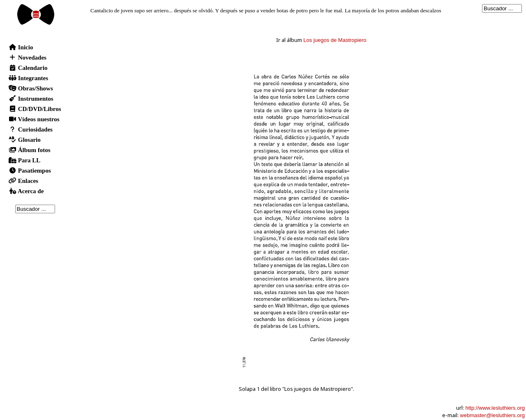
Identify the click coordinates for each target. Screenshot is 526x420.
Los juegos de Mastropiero (335, 40)
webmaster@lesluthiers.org (492, 415)
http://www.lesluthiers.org (495, 408)
